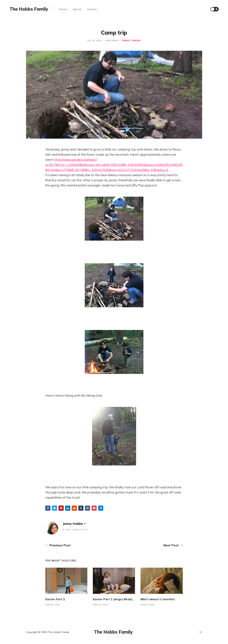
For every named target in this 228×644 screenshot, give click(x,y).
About (77, 9)
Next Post (173, 545)
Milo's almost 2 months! (158, 599)
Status (92, 9)
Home (63, 9)
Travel (136, 40)
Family (126, 40)
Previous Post (58, 545)
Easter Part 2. (55, 599)
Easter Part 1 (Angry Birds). (113, 599)
